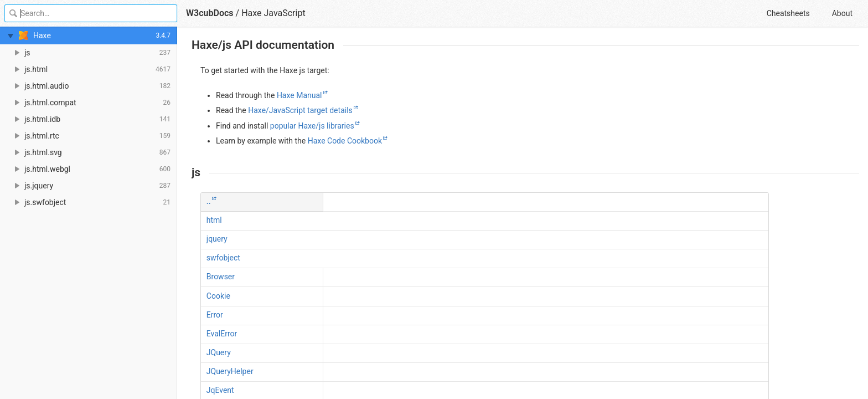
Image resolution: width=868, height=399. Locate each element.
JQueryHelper (230, 371)
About (842, 13)
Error (215, 315)
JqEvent (220, 390)
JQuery (219, 352)
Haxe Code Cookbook (345, 141)
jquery (217, 239)
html (214, 220)
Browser (221, 277)
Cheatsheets (788, 13)
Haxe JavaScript (273, 13)
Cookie (218, 296)
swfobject (223, 258)
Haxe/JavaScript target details (300, 110)
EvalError (222, 334)
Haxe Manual (299, 95)
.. (209, 201)
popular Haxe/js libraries (312, 126)
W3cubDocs (210, 13)
